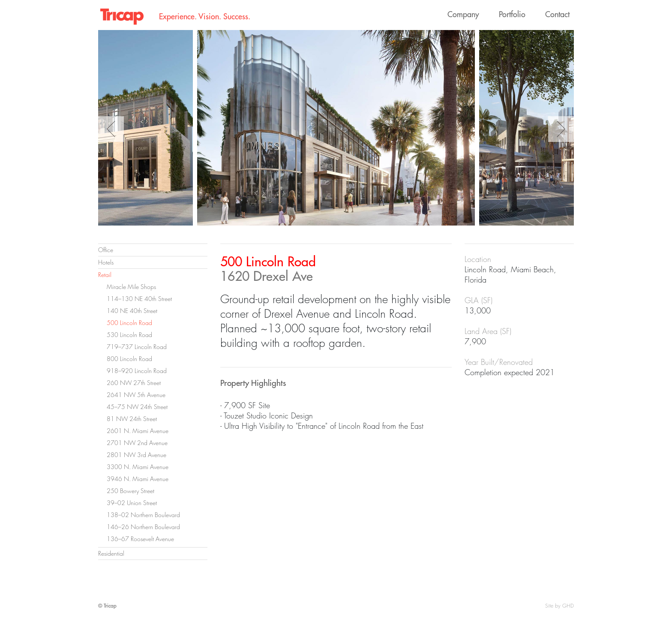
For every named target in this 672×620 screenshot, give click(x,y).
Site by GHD (559, 606)
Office (106, 250)
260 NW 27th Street (134, 383)
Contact (557, 14)
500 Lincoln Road (129, 323)
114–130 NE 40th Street (139, 299)
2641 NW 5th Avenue (136, 395)
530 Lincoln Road (129, 335)
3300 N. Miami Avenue (138, 467)
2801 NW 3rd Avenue (136, 455)
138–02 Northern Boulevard (143, 515)
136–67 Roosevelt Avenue (140, 539)
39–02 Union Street (132, 503)
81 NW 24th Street (132, 419)
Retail (105, 275)
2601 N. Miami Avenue (138, 431)
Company (463, 14)
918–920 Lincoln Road (137, 371)
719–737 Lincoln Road (137, 347)
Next (561, 129)
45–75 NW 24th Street (137, 407)
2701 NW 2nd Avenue (137, 443)
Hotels (106, 262)
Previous (111, 129)
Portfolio (512, 14)
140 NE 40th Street (132, 311)
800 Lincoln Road (129, 359)
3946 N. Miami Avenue (138, 479)
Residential (111, 553)
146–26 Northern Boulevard (143, 527)
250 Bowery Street (130, 491)
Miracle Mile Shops (131, 287)
